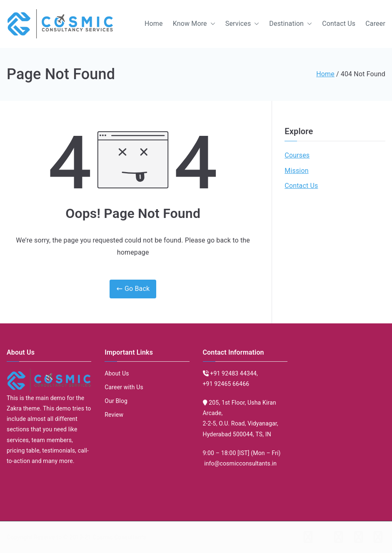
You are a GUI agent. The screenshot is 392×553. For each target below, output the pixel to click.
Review (114, 415)
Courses (297, 155)
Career (375, 24)
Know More (194, 24)
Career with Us (124, 387)
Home (154, 24)
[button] (211, 24)
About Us (117, 373)
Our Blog (116, 401)
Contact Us (339, 24)
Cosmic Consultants (119, 537)
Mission (296, 171)
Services (242, 24)
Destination (291, 24)
